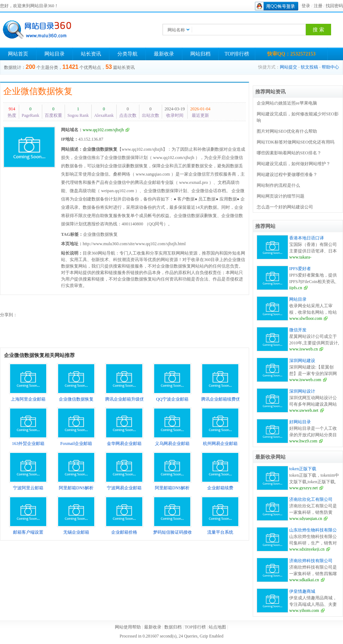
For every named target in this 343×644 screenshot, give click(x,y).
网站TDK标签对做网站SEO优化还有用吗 (296, 142)
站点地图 (217, 627)
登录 (306, 6)
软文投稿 (309, 67)
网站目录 (55, 54)
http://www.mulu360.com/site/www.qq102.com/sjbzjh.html (134, 244)
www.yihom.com (304, 610)
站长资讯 (91, 54)
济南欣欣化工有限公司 (311, 499)
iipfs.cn (296, 288)
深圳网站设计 (302, 391)
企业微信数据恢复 (38, 91)
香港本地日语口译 (307, 238)
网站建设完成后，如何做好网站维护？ (294, 164)
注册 (318, 6)
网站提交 (288, 67)
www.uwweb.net (304, 410)
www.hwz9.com (303, 441)
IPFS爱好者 (300, 269)
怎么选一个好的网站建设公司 (285, 207)
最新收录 (164, 54)
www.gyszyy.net (303, 488)
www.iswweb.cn (303, 349)
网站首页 (18, 54)
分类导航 (127, 54)
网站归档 (200, 54)
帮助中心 (330, 67)
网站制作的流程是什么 (278, 185)
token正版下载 (303, 469)
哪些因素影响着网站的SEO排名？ (289, 153)
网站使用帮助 (128, 627)
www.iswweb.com (305, 380)
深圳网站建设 (302, 361)
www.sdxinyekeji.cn (307, 549)
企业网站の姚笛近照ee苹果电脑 (287, 103)
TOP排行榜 (237, 54)
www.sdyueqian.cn (306, 519)
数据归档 (173, 627)
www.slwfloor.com (306, 318)
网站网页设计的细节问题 (281, 196)
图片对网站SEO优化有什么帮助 (287, 131)
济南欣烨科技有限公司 (311, 561)
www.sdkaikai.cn (304, 580)
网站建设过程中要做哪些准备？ (287, 175)
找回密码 (334, 6)
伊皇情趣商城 (302, 591)
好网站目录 (300, 422)
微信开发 (298, 330)
